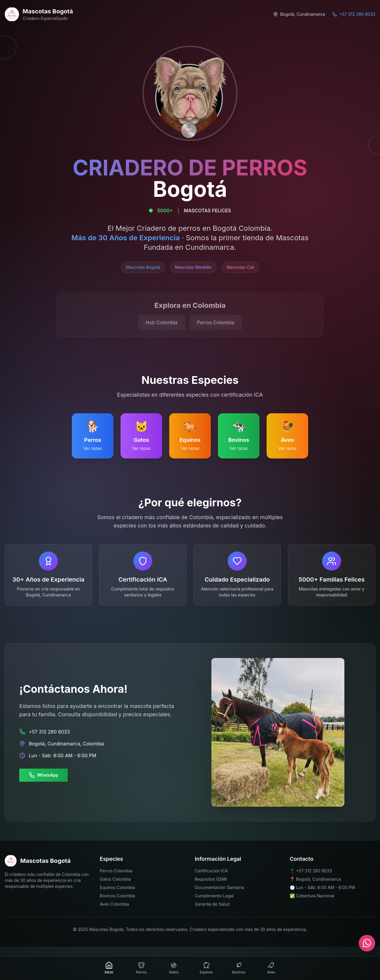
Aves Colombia (114, 904)
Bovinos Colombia (117, 896)
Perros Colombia (116, 871)
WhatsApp (43, 775)
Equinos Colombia (117, 887)
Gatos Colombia (115, 879)
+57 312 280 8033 (314, 871)
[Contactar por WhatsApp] (367, 943)
